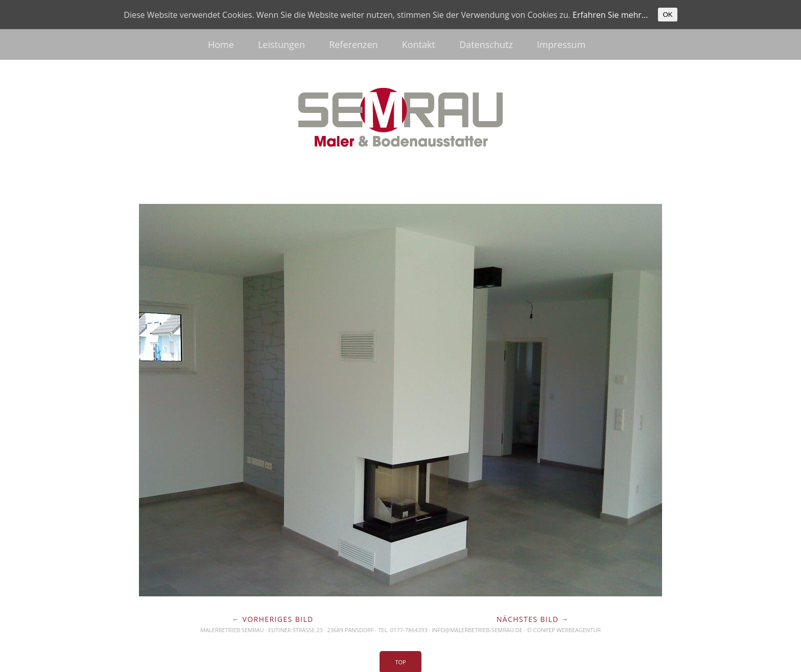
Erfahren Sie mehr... (610, 15)
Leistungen (281, 44)
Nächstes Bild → (533, 619)
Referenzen (353, 44)
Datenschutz (486, 44)
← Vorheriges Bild (273, 619)
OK (667, 15)
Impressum (561, 44)
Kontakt (419, 44)
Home (221, 44)
